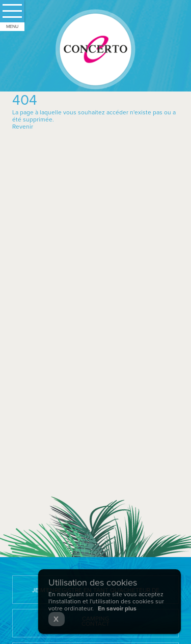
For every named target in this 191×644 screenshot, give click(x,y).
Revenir (23, 127)
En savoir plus (117, 608)
